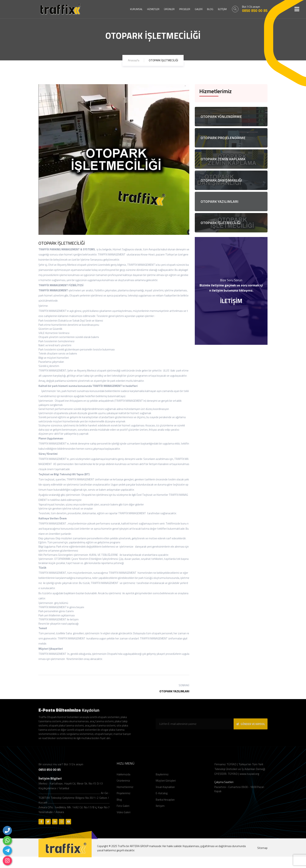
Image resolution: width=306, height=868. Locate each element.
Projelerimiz (124, 795)
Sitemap (262, 850)
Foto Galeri (123, 808)
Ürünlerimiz (123, 783)
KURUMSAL (136, 9)
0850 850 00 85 (255, 11)
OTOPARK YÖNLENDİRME (221, 116)
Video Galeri (124, 814)
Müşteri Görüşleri (166, 783)
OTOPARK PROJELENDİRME (223, 138)
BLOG (210, 9)
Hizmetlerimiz (125, 789)
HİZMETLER (153, 9)
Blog (119, 802)
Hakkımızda (123, 776)
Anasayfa (134, 60)
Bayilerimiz (162, 776)
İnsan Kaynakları (165, 789)
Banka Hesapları (165, 802)
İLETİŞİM (222, 9)
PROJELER (185, 9)
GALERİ (199, 9)
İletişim (160, 808)
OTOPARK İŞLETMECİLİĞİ (221, 223)
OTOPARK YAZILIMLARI (174, 691)
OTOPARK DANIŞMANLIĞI (221, 180)
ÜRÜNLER (169, 9)
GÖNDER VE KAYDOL (251, 726)
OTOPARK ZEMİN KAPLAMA (223, 159)
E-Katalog (162, 795)
